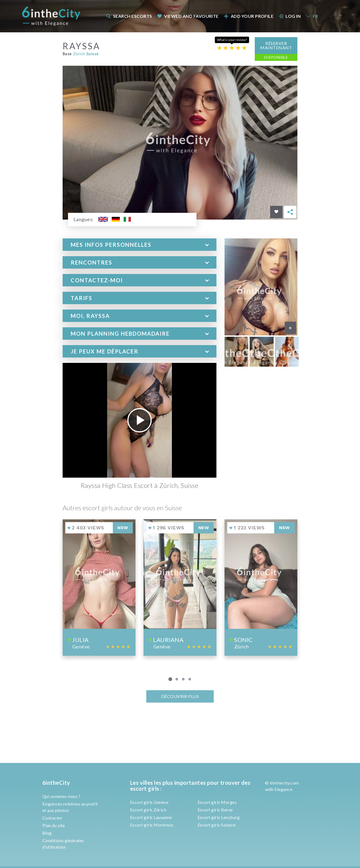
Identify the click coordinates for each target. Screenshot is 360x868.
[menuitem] (129, 16)
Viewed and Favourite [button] (188, 16)
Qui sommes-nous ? (61, 796)
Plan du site (54, 825)
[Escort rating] (232, 48)
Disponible (276, 57)
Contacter (52, 818)
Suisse (93, 54)
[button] (140, 245)
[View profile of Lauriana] (180, 587)
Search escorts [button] (129, 16)
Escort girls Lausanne (151, 817)
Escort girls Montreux (152, 825)
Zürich (79, 54)
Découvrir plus (180, 696)
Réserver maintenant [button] (276, 45)
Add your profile (249, 16)
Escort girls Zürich (148, 810)
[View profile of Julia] (99, 587)
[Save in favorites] (276, 212)
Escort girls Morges (217, 802)
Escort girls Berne (215, 810)
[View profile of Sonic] (261, 587)
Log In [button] (290, 16)
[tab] (140, 245)
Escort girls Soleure (217, 825)
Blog (47, 833)
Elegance (283, 789)
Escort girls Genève (149, 802)
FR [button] (312, 16)
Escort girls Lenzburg (219, 817)
